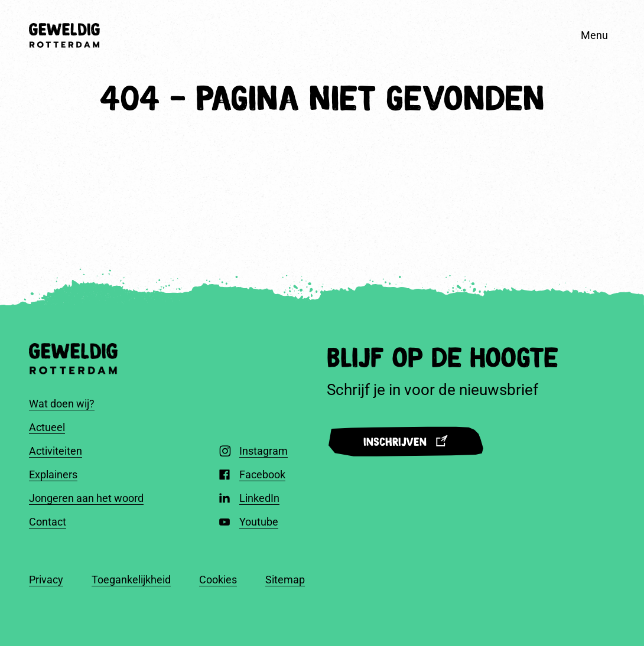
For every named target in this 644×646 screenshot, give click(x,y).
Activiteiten (56, 451)
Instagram (264, 451)
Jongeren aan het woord (86, 498)
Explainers (53, 474)
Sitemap (285, 580)
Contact (48, 522)
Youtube (259, 522)
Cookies (218, 580)
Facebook (262, 474)
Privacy (46, 580)
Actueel (47, 427)
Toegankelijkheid (131, 580)
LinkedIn (259, 498)
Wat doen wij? (62, 404)
